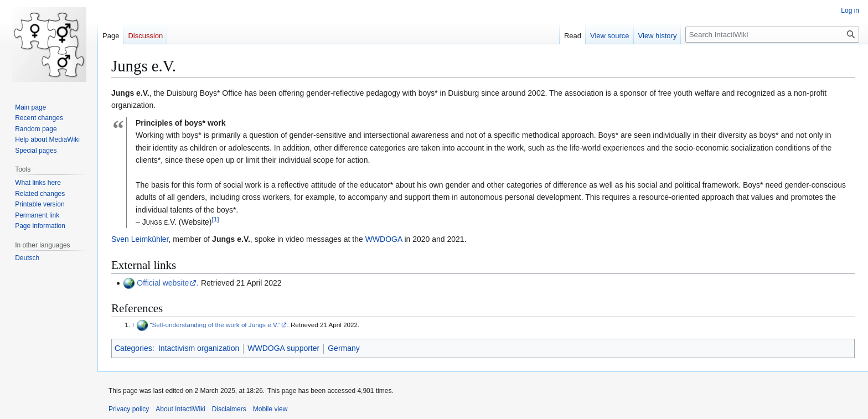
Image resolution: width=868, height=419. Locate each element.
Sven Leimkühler (140, 239)
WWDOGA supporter (283, 348)
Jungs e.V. (231, 239)
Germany (344, 348)
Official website (163, 283)
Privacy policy (129, 409)
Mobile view (270, 409)
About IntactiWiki (180, 409)
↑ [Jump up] (133, 325)
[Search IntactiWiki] (772, 35)
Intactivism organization (199, 348)
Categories (133, 348)
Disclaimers (229, 409)
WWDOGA (384, 239)
